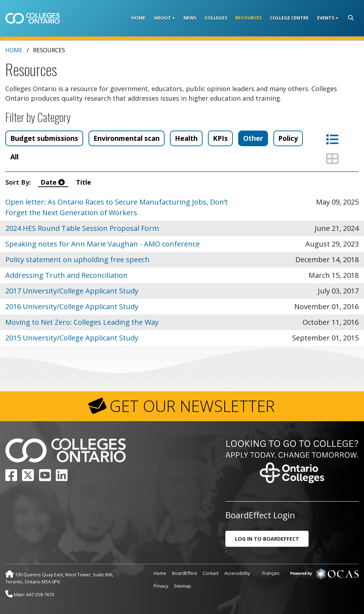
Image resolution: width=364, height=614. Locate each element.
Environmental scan (127, 138)
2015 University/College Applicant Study (72, 338)
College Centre (289, 18)
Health (186, 138)
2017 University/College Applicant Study (72, 291)
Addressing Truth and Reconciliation (66, 275)
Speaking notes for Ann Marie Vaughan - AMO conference (103, 244)
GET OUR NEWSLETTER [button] (192, 406)
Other (253, 138)
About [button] (162, 18)
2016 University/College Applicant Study (72, 306)
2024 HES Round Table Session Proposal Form (82, 228)
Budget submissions (44, 138)
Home (138, 18)
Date (53, 182)
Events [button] (326, 18)
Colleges (216, 18)
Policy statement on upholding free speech (77, 260)
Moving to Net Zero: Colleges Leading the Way (82, 322)
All (14, 157)
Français (271, 573)
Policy (288, 138)
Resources (249, 18)
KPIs (220, 138)
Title (84, 182)
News (190, 18)
